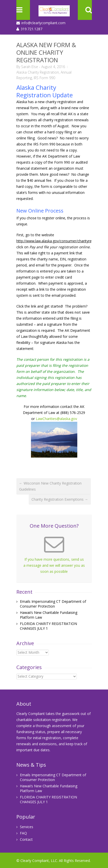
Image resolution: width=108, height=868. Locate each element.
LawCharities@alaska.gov (56, 419)
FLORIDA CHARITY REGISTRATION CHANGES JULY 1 (48, 799)
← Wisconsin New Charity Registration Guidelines (50, 486)
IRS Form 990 (44, 78)
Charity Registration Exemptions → (60, 499)
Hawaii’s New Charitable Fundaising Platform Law (49, 788)
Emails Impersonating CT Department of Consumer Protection (53, 604)
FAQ (23, 833)
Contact (26, 839)
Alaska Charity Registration (38, 72)
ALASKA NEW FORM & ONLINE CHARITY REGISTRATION (46, 52)
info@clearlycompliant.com (43, 23)
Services (27, 827)
